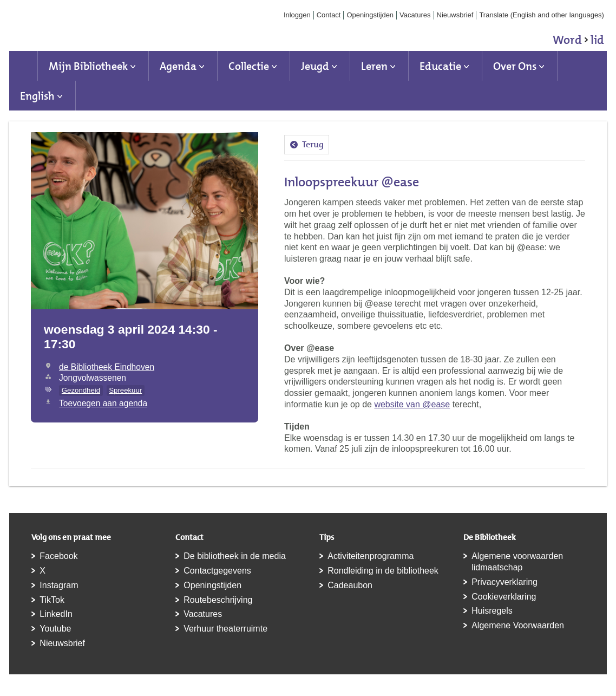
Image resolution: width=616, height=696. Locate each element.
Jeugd (315, 66)
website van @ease (412, 404)
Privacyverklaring (504, 582)
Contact (329, 15)
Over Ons (515, 66)
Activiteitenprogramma (371, 556)
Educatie (440, 66)
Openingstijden (370, 15)
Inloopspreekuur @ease (352, 182)
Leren (374, 66)
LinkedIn (56, 614)
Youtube (55, 629)
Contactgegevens (217, 571)
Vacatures (415, 15)
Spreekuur (125, 390)
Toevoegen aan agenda (103, 403)
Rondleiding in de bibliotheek (383, 571)
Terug (313, 144)
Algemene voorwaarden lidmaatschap (517, 562)
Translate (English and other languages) (542, 15)
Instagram (59, 585)
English (37, 96)
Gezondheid (81, 390)
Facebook (58, 556)
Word (578, 42)
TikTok (52, 600)
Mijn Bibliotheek (88, 66)
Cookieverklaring (504, 597)
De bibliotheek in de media (235, 556)
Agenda (178, 66)
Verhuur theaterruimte (225, 629)
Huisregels (492, 611)
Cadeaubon (350, 585)
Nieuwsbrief (455, 15)
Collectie (249, 66)
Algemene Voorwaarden (518, 625)
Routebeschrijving (218, 600)
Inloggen (297, 15)
